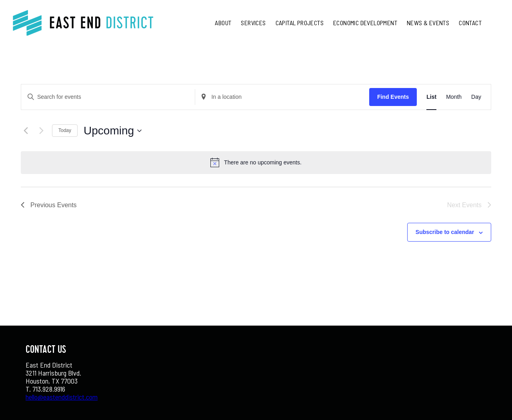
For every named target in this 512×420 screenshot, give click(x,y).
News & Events (428, 23)
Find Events (393, 97)
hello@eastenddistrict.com (62, 397)
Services (253, 23)
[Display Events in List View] (431, 97)
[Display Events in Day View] (476, 97)
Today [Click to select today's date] (65, 130)
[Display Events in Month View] (454, 97)
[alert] (263, 163)
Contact (470, 23)
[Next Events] (41, 131)
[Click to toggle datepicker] (113, 131)
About (223, 23)
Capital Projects (300, 23)
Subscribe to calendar (445, 232)
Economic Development (365, 23)
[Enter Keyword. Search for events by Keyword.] (108, 97)
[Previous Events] (26, 131)
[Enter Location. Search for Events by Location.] (282, 97)
